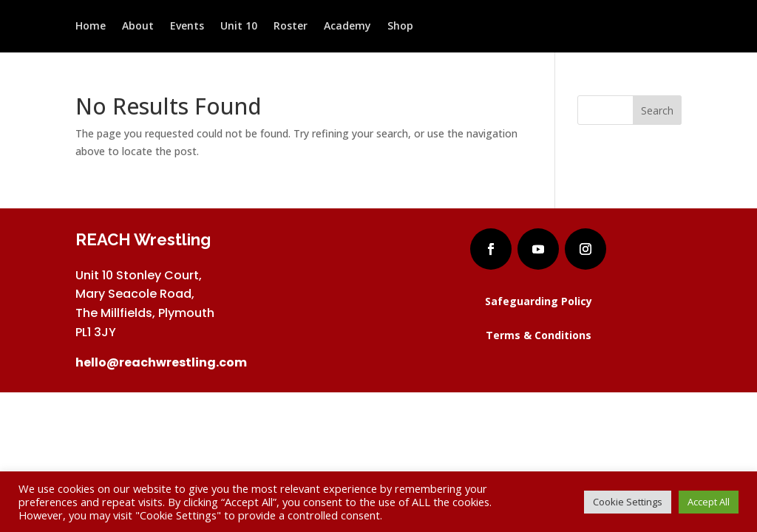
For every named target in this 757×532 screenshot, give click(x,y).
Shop (400, 27)
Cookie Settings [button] (628, 502)
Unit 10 (239, 27)
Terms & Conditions (539, 335)
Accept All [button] (709, 502)
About (138, 27)
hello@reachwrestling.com (161, 362)
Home (91, 27)
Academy (347, 27)
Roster (291, 27)
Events (187, 27)
